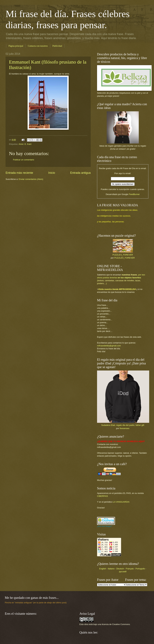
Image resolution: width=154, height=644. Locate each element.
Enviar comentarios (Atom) (31, 179)
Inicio (52, 173)
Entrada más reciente (19, 173)
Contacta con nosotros (38, 46)
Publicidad (57, 46)
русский (123, 572)
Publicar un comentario (24, 160)
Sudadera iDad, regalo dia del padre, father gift (123, 425)
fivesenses (125, 428)
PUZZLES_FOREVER (123, 255)
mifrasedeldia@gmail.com (109, 346)
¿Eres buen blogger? (105, 526)
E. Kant (28, 144)
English (103, 569)
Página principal (16, 46)
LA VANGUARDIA (121, 502)
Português (140, 569)
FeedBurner (134, 194)
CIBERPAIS (103, 496)
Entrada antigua (80, 173)
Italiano (111, 569)
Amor (21, 144)
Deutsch (120, 569)
